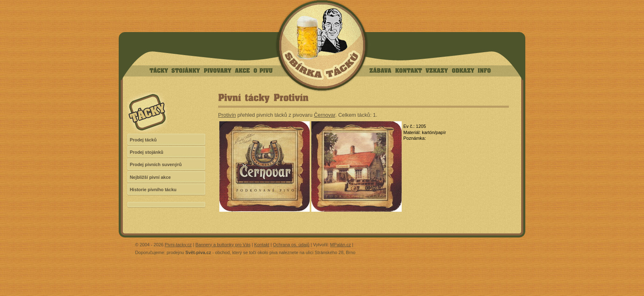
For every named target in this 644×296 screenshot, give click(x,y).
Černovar (324, 115)
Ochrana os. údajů (291, 245)
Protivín (227, 115)
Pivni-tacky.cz (178, 245)
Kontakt (262, 245)
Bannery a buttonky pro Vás (223, 245)
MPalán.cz (341, 245)
